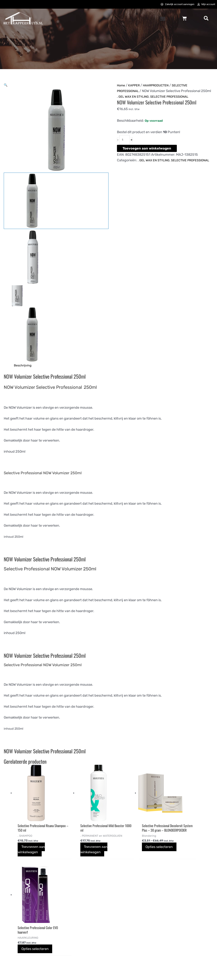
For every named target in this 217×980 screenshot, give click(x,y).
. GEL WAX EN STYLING (134, 103)
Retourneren (68, 952)
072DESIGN (138, 973)
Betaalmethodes (71, 929)
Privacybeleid (122, 929)
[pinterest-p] (200, 918)
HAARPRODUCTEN (160, 86)
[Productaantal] (125, 147)
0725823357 (13, 940)
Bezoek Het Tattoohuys (130, 940)
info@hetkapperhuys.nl (21, 934)
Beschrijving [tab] (24, 366)
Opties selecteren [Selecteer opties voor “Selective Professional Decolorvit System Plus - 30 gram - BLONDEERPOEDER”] (138, 853)
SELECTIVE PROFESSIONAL (175, 103)
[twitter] (180, 918)
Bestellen (65, 917)
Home (122, 86)
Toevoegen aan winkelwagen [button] (32, 852)
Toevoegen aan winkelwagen (147, 156)
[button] (163, 19)
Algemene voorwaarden (131, 917)
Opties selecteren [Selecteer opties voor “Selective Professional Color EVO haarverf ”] (189, 849)
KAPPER (136, 86)
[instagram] (190, 918)
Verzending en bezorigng (77, 940)
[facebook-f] (171, 918)
